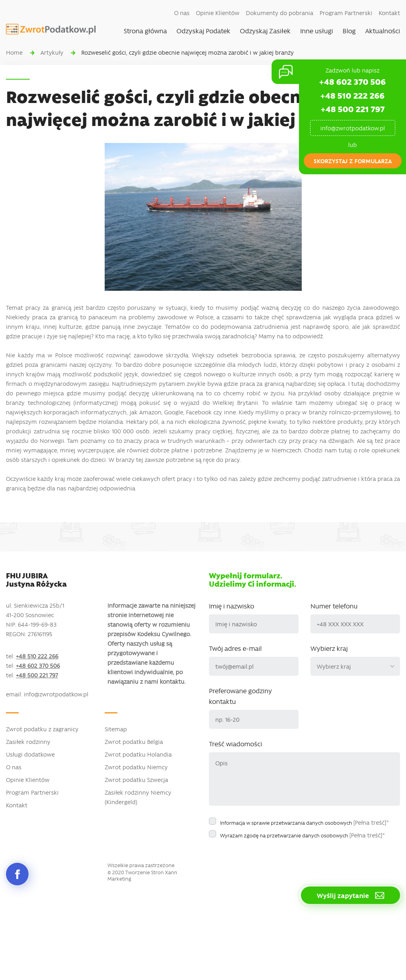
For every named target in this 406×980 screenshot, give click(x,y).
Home (14, 52)
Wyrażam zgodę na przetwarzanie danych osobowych (303, 835)
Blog (349, 31)
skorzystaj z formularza (353, 161)
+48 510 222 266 (352, 95)
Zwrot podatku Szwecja (136, 780)
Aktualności (383, 31)
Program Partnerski (346, 13)
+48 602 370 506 (352, 81)
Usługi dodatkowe (30, 754)
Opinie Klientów (218, 13)
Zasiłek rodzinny (28, 742)
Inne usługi (317, 31)
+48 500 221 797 (353, 109)
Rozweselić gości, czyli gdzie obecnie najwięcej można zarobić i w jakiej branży (188, 52)
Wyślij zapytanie (350, 895)
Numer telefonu (334, 606)
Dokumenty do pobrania (280, 13)
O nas (182, 13)
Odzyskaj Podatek (203, 31)
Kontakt (389, 13)
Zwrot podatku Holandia (138, 754)
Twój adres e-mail (235, 648)
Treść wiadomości (236, 744)
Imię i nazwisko (232, 606)
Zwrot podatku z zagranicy (42, 729)
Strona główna (145, 31)
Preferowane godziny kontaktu (240, 696)
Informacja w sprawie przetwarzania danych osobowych (304, 822)
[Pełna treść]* (371, 822)
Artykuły (52, 52)
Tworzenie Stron (145, 872)
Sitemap (116, 729)
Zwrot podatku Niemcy (136, 767)
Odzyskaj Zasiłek (265, 31)
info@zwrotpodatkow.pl (353, 128)
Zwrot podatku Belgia (134, 742)
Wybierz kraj (329, 648)
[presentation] (269, 858)
